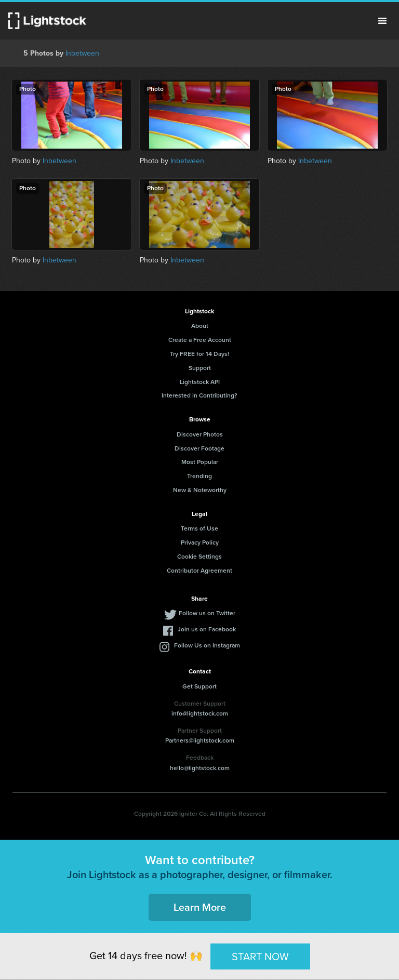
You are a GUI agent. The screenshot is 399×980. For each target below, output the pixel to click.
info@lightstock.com (200, 713)
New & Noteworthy (200, 490)
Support (200, 368)
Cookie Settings (199, 557)
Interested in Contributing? (199, 395)
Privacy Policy (200, 542)
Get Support (199, 686)
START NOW (260, 956)
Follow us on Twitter (207, 613)
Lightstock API (200, 382)
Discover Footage (199, 448)
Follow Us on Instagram (207, 645)
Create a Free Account (200, 340)
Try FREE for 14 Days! (199, 354)
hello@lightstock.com (200, 768)
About (200, 326)
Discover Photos (200, 434)
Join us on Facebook (207, 629)
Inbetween (82, 53)
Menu (382, 21)
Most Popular (200, 462)
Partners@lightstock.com (200, 740)
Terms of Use (199, 528)
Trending (199, 476)
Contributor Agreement (199, 571)
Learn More (200, 907)
